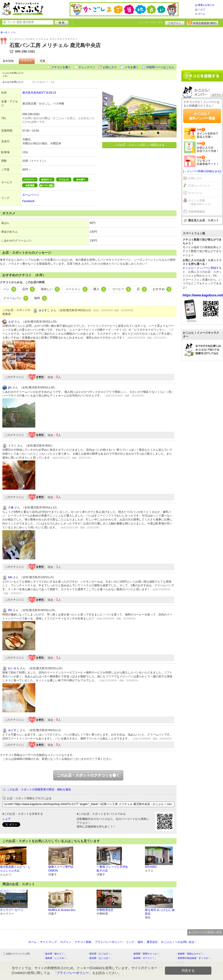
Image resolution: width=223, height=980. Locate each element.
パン (10, 289)
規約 (140, 942)
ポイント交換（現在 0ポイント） (200, 202)
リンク (130, 942)
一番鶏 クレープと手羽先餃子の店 (112, 869)
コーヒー (121, 289)
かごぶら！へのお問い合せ (178, 942)
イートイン (77, 289)
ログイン (175, 22)
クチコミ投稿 (83, 942)
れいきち (14, 668)
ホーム (202, 14)
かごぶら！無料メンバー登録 (202, 116)
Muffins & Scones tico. (62, 910)
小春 (11, 507)
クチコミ (27, 61)
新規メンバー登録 (203, 22)
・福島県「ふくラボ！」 (56, 958)
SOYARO (151, 867)
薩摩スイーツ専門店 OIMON (61, 869)
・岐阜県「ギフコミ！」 (144, 958)
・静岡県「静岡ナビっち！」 (146, 954)
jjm (10, 387)
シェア (7, 819)
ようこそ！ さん (151, 22)
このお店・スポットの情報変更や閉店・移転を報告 (39, 790)
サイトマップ (48, 942)
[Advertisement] (202, 47)
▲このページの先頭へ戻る (205, 932)
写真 (43, 61)
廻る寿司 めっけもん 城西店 (160, 912)
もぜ (11, 322)
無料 (41, 298)
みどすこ (44, 310)
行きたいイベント (199, 186)
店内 (29, 289)
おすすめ (162, 289)
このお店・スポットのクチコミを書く (88, 775)
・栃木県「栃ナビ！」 (55, 954)
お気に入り (110, 67)
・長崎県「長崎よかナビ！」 (190, 954)
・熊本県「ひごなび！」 (100, 954)
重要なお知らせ (206, 5)
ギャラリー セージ (11, 910)
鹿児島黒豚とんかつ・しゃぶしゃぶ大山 (15, 869)
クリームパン (16, 298)
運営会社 (152, 942)
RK (10, 610)
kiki (10, 577)
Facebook (28, 201)
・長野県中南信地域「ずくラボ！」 (194, 958)
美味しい (50, 289)
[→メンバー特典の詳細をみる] (202, 171)
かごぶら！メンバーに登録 (199, 268)
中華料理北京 (105, 910)
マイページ (195, 193)
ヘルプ (202, 9)
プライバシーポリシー (109, 942)
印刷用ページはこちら (160, 67)
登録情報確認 (197, 212)
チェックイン (87, 67)
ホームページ (31, 195)
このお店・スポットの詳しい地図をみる (139, 145)
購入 (100, 289)
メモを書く (132, 67)
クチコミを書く (61, 67)
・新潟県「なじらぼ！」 (100, 958)
